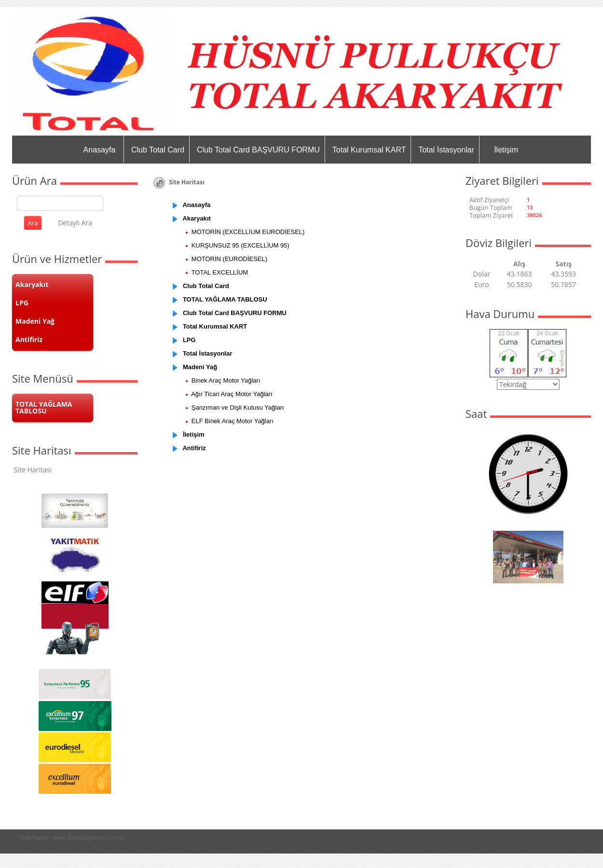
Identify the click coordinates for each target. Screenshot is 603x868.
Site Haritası (33, 470)
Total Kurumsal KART (369, 150)
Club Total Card (158, 150)
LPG (22, 303)
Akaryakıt (32, 284)
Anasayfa (100, 150)
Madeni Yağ (35, 321)
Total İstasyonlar (446, 150)
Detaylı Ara (75, 223)
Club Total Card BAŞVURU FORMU (258, 150)
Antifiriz (29, 339)
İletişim (506, 150)
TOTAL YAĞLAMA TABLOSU (44, 407)
